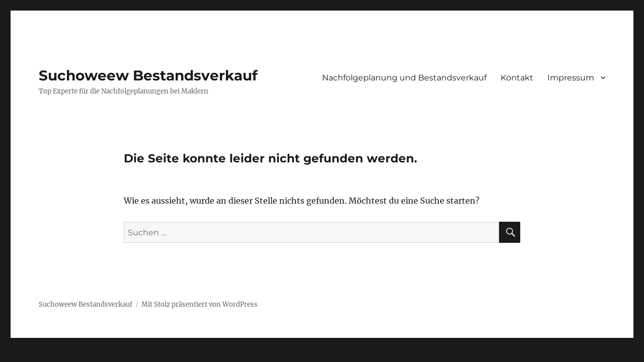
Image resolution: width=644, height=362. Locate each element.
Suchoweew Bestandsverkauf (148, 75)
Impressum (571, 78)
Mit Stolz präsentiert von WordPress (199, 304)
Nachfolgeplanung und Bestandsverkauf (404, 78)
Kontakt (517, 78)
